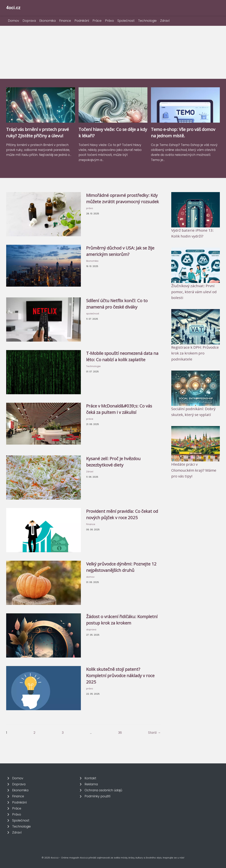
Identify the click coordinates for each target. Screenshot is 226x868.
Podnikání (82, 21)
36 (120, 733)
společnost (93, 314)
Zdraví (165, 21)
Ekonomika (47, 21)
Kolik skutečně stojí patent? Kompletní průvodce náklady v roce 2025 (120, 675)
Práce (97, 21)
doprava (91, 630)
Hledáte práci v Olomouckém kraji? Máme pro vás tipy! (194, 470)
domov (90, 577)
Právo (109, 21)
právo (90, 208)
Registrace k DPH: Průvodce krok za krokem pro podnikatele (195, 353)
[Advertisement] (113, 52)
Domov (14, 21)
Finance (65, 21)
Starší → (154, 733)
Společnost (126, 21)
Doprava (29, 21)
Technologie (147, 21)
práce (90, 419)
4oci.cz (13, 8)
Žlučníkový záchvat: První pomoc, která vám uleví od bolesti (194, 292)
